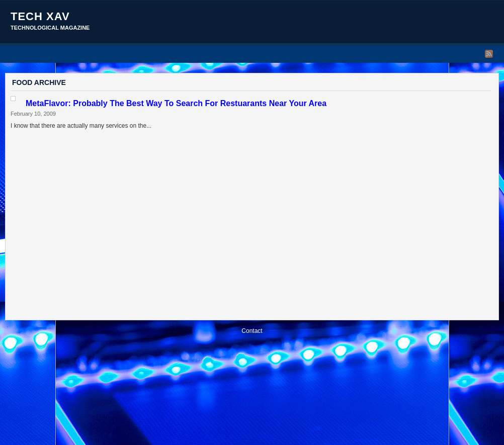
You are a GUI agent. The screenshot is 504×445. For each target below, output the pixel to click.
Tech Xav (40, 16)
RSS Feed (489, 54)
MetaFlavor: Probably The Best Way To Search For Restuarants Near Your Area (176, 103)
